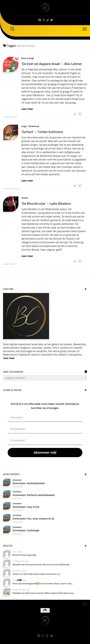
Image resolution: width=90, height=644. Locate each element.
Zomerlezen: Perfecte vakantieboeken (34, 495)
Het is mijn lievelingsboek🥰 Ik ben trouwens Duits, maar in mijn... (43, 584)
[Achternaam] (45, 429)
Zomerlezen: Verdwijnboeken (29, 483)
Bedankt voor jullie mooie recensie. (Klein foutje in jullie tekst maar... (44, 593)
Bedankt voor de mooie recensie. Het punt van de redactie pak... (41, 565)
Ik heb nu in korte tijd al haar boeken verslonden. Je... (37, 574)
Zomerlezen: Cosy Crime (26, 507)
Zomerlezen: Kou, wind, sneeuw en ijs (33, 519)
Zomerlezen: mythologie (26, 530)
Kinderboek (34, 126)
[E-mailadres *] (45, 441)
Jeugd (24, 126)
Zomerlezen (17, 480)
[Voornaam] (45, 418)
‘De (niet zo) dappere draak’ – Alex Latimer (52, 64)
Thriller (25, 198)
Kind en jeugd (28, 58)
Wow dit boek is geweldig (24, 555)
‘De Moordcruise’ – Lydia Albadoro (46, 204)
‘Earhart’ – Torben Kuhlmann (42, 132)
